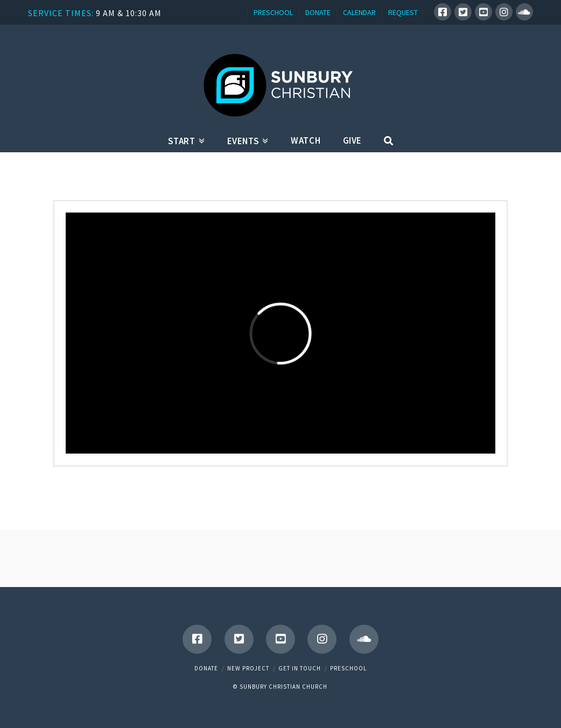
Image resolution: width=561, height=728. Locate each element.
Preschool (348, 668)
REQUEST (403, 12)
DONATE (318, 12)
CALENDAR (359, 12)
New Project (248, 668)
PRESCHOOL (273, 12)
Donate (206, 668)
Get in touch (300, 668)
